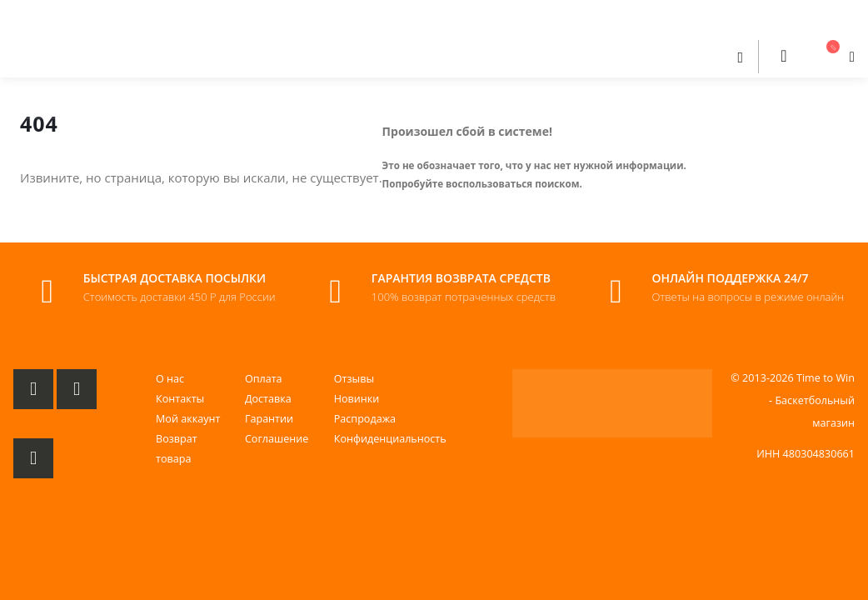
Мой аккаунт (188, 419)
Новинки (357, 399)
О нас (170, 379)
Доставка (268, 399)
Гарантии (269, 419)
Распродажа (365, 419)
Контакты (180, 399)
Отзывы (354, 379)
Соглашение (277, 439)
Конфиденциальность (390, 439)
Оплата (264, 379)
